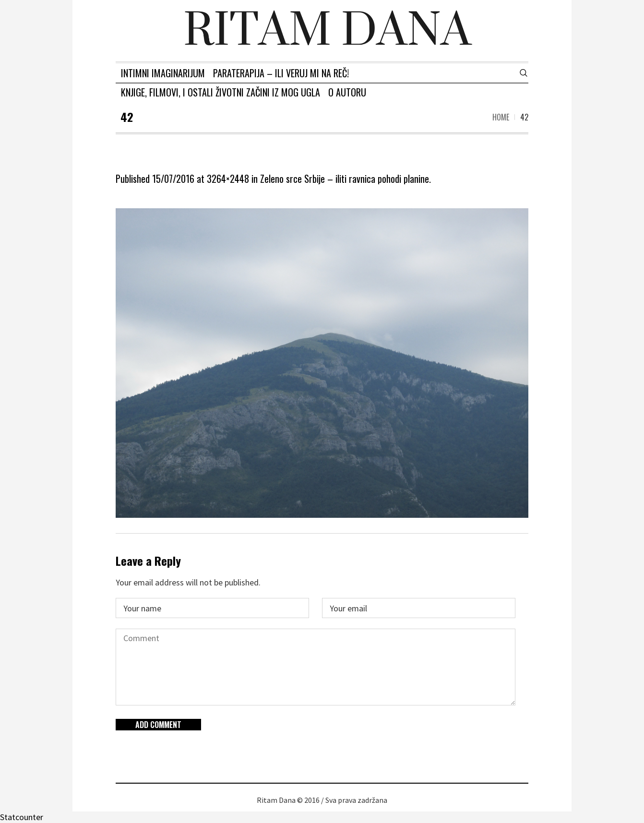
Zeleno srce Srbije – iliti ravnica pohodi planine (345, 179)
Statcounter (22, 817)
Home (501, 117)
